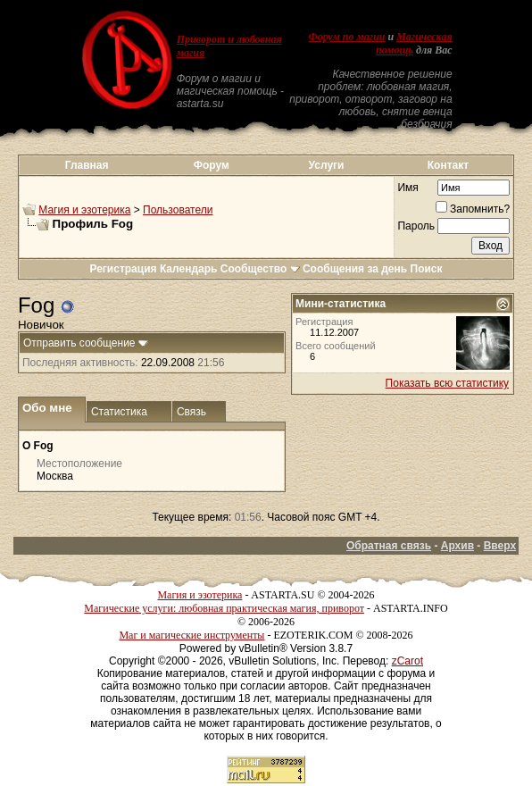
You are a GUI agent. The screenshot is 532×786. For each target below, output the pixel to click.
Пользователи (178, 210)
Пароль (416, 226)
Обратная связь (389, 546)
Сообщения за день (355, 269)
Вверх (500, 546)
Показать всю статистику (447, 383)
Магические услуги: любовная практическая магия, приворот (224, 608)
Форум (212, 165)
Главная (87, 165)
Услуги (327, 165)
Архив (457, 546)
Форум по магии (347, 37)
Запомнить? (473, 209)
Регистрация (123, 269)
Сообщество (260, 269)
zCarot (407, 661)
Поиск (427, 269)
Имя (407, 188)
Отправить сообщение (79, 343)
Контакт (448, 165)
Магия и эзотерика (84, 210)
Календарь (189, 269)
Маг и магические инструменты (191, 635)
